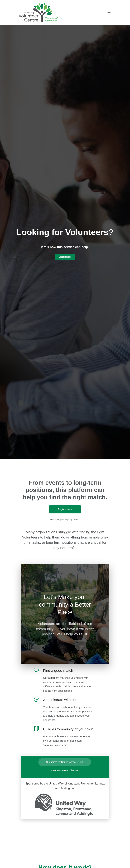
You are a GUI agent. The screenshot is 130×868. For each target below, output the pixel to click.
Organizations (65, 257)
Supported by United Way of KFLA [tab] (64, 762)
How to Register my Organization (65, 520)
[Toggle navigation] (109, 13)
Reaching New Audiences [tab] (65, 770)
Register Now (65, 509)
